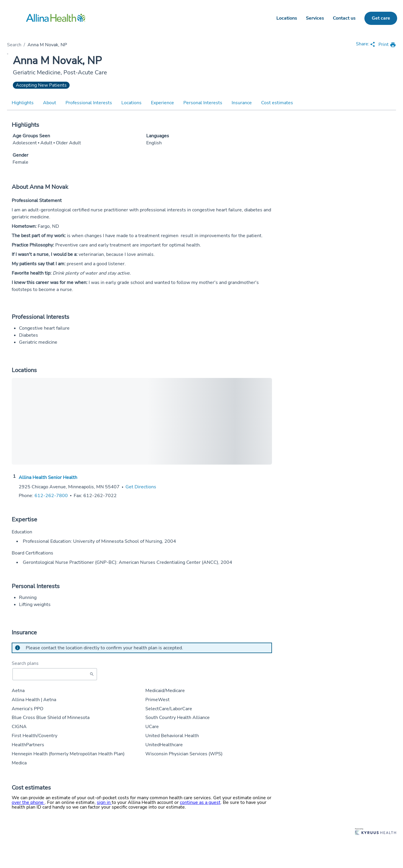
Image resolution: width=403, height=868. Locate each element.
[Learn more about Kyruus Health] (376, 832)
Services (315, 18)
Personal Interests (203, 103)
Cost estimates (277, 103)
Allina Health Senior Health (48, 477)
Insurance (242, 103)
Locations (287, 18)
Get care (381, 18)
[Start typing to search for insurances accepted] (55, 674)
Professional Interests (89, 103)
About (50, 103)
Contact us (344, 18)
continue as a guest (200, 802)
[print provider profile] (387, 45)
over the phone (28, 802)
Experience (162, 103)
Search (14, 45)
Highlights (23, 103)
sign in (104, 802)
